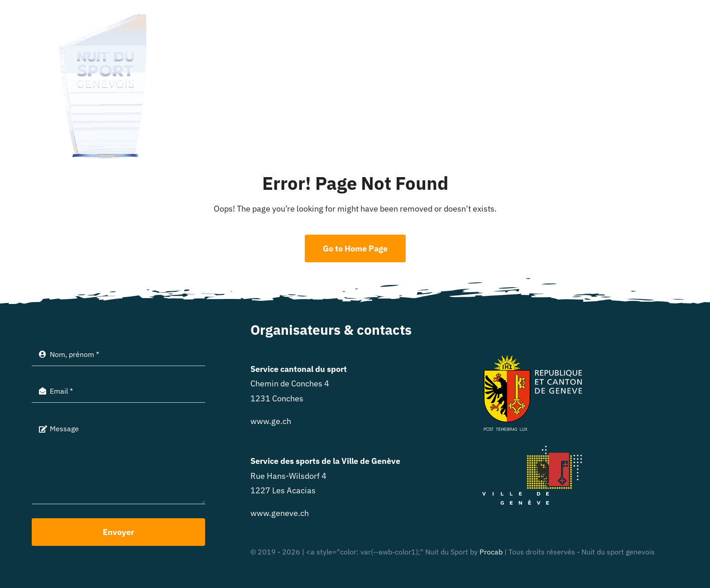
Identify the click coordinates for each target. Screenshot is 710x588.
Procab (491, 552)
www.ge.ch (271, 421)
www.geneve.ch (280, 513)
